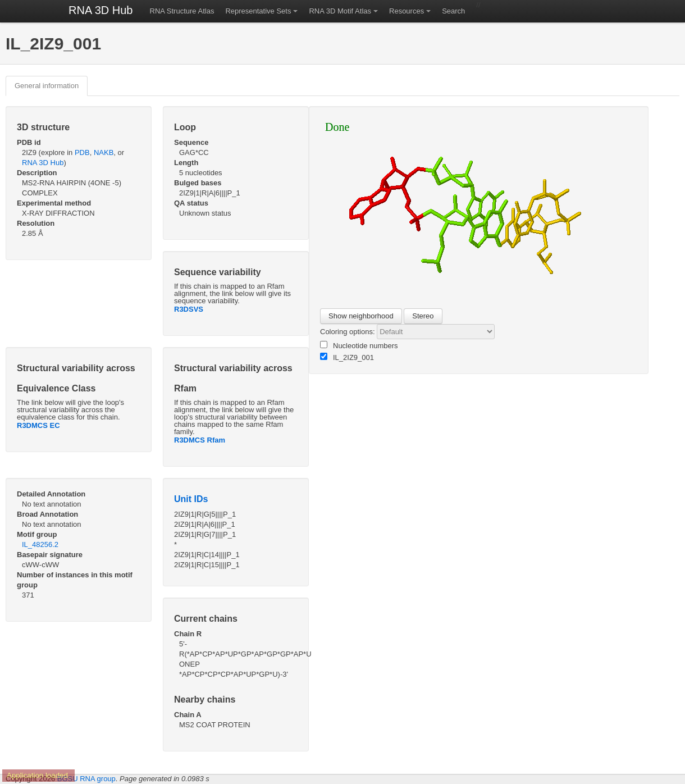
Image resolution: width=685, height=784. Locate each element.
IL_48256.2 (40, 544)
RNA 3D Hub (101, 10)
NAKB (104, 152)
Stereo (423, 316)
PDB (82, 152)
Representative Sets (258, 11)
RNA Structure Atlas (182, 11)
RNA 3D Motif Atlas (340, 11)
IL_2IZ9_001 (347, 357)
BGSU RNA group (86, 779)
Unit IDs (191, 499)
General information (47, 86)
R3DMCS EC (38, 425)
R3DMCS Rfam (200, 440)
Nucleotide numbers (359, 345)
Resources (407, 11)
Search (453, 11)
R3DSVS (189, 309)
